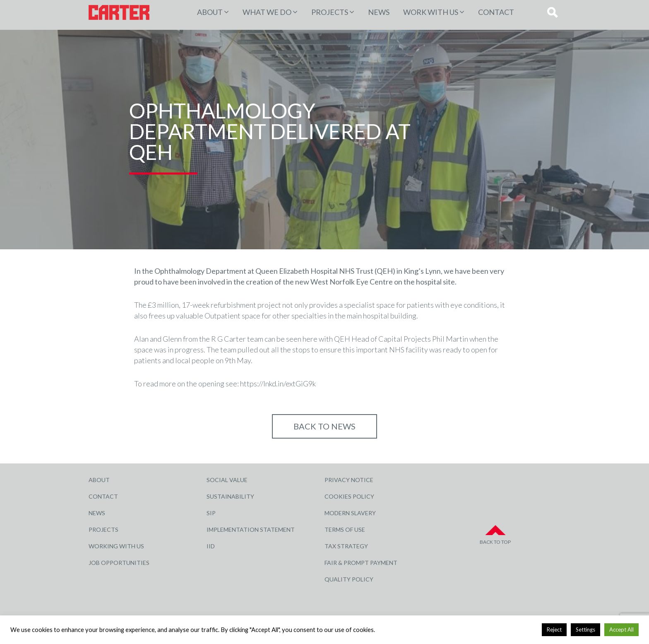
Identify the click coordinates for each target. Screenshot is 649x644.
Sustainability (230, 496)
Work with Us (431, 12)
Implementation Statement (251, 529)
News (379, 12)
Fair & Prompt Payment (361, 563)
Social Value (227, 480)
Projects (103, 529)
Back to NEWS (324, 426)
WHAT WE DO (267, 12)
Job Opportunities (119, 563)
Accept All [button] (621, 630)
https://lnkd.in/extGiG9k (278, 384)
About (210, 12)
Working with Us (116, 546)
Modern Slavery (350, 513)
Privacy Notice (349, 480)
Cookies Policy (349, 496)
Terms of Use (345, 529)
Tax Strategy (346, 546)
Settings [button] (585, 630)
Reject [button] (554, 630)
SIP (211, 513)
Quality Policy (349, 579)
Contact (496, 12)
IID (211, 546)
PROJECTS (330, 12)
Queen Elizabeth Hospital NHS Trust (314, 271)
